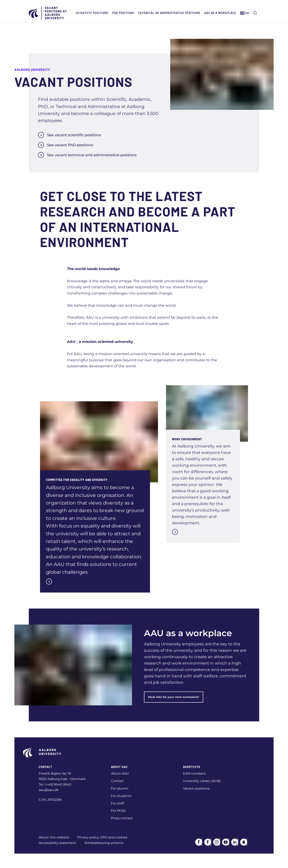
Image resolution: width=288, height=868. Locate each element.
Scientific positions (92, 13)
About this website (54, 837)
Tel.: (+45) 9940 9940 (55, 784)
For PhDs (118, 811)
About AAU (120, 773)
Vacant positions (196, 788)
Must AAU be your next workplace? (174, 697)
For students (121, 796)
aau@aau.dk (49, 790)
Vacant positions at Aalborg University (56, 13)
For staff (117, 803)
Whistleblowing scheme (104, 843)
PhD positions (123, 13)
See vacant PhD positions (65, 145)
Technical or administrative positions (169, 13)
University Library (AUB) (202, 781)
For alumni (120, 788)
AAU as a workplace (220, 13)
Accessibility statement (58, 843)
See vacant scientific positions (69, 135)
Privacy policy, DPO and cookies (102, 837)
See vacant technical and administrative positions (87, 155)
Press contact (122, 818)
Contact (117, 781)
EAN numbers (194, 773)
